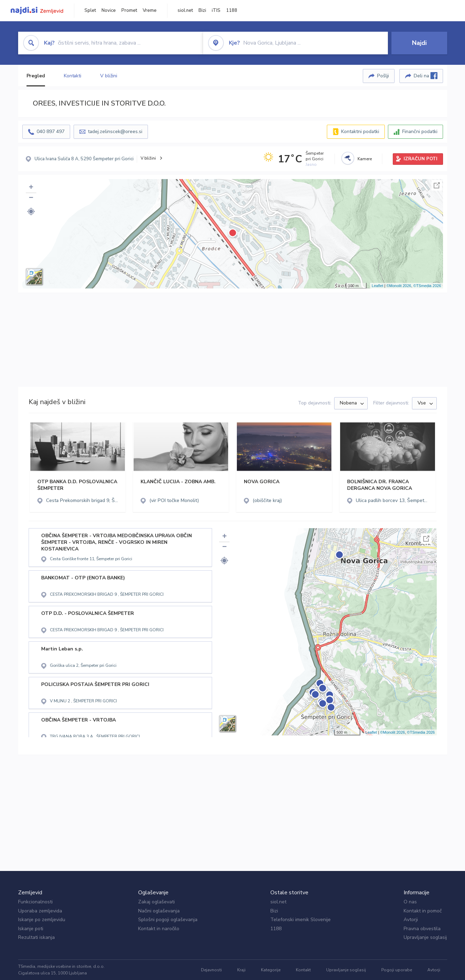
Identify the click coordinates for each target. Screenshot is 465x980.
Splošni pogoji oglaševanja (168, 920)
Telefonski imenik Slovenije (301, 920)
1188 (232, 10)
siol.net (185, 10)
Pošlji (383, 76)
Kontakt (303, 970)
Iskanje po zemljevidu (42, 920)
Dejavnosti (211, 970)
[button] (31, 211)
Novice (109, 10)
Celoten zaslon (437, 185)
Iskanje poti (31, 929)
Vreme (150, 10)
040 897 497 (51, 132)
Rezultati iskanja (36, 937)
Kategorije (271, 970)
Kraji (241, 970)
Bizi (202, 10)
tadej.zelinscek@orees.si (115, 132)
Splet (90, 10)
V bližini (109, 76)
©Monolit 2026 (399, 286)
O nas (410, 902)
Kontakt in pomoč (423, 911)
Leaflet (378, 286)
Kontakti (73, 76)
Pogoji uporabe (397, 970)
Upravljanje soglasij (425, 937)
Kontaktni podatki (360, 132)
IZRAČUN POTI (421, 159)
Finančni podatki (420, 132)
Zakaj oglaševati (156, 902)
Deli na (426, 76)
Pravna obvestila (422, 929)
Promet (129, 10)
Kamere (365, 159)
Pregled (36, 76)
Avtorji (411, 920)
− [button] (31, 198)
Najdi (419, 43)
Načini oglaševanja (159, 911)
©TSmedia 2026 (427, 286)
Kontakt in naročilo (159, 929)
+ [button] (31, 188)
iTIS (216, 10)
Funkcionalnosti (35, 902)
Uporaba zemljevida (40, 911)
